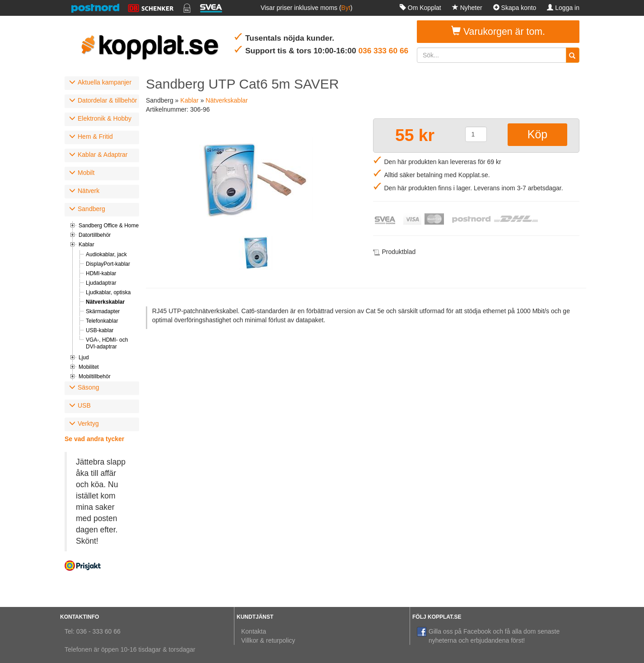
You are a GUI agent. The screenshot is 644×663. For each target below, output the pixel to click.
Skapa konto (515, 8)
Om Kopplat (420, 8)
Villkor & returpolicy (268, 640)
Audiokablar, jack (106, 254)
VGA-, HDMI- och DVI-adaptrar (107, 343)
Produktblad (399, 252)
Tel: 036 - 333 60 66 (93, 631)
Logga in (563, 8)
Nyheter (467, 8)
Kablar (86, 245)
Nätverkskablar (105, 302)
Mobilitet (89, 367)
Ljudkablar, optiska (108, 292)
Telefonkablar (102, 321)
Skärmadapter (103, 311)
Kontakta (254, 631)
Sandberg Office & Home (109, 226)
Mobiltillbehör (95, 376)
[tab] (102, 83)
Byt (346, 8)
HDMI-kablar (101, 273)
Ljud (84, 357)
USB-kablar (100, 330)
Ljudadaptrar (101, 283)
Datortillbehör (95, 235)
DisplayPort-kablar (108, 264)
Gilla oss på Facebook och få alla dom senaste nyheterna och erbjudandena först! (488, 635)
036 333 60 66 (383, 51)
